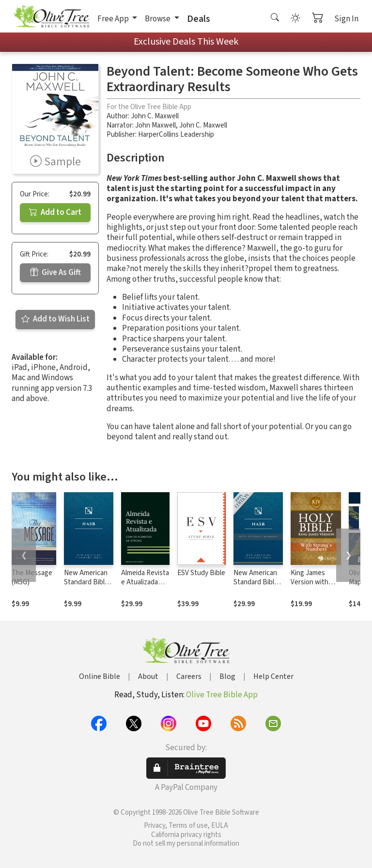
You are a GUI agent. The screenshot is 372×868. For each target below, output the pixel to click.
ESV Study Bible (201, 573)
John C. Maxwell (155, 116)
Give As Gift (55, 273)
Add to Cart (55, 212)
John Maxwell (155, 125)
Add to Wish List (55, 319)
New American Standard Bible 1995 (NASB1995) (86, 587)
